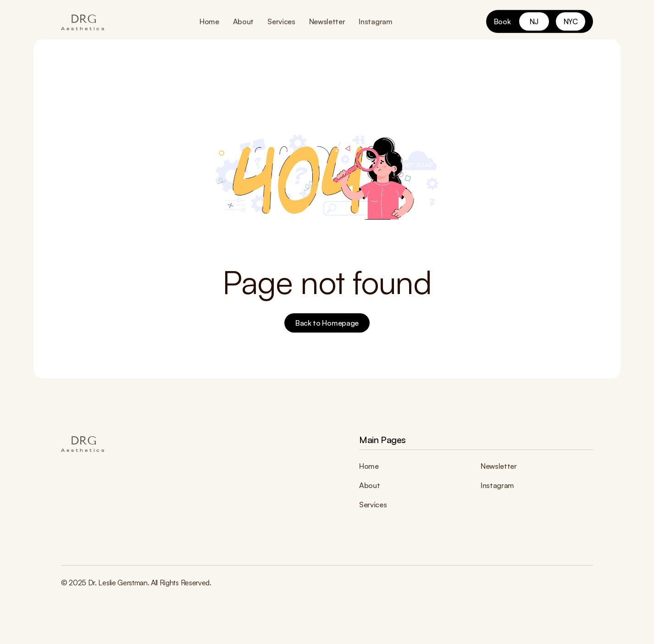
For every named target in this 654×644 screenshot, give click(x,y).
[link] (534, 21)
